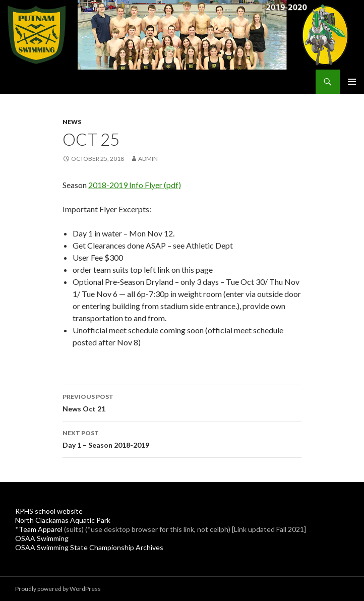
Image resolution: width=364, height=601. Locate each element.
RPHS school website (49, 511)
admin (148, 159)
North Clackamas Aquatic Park (63, 520)
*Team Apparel (39, 529)
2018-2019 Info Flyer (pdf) (135, 185)
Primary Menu (352, 82)
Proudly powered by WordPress (58, 589)
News (72, 122)
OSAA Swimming (42, 538)
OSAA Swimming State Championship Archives (89, 547)
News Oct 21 (182, 402)
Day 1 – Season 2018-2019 (182, 438)
